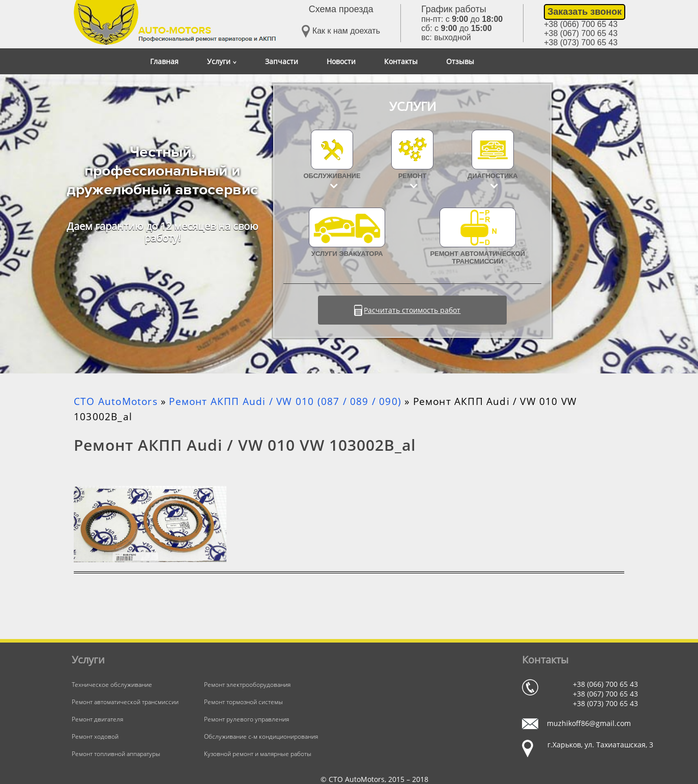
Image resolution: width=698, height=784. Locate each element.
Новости (341, 61)
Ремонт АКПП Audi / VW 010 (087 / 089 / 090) (285, 401)
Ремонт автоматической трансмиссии (477, 236)
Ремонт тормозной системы (243, 702)
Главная (164, 61)
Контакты (401, 61)
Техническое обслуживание (112, 685)
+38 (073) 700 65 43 (581, 42)
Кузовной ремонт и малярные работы (258, 754)
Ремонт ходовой (95, 736)
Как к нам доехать (341, 31)
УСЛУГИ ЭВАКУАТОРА (347, 233)
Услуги (222, 61)
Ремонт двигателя (97, 719)
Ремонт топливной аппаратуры (116, 754)
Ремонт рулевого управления (246, 719)
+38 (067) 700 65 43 (581, 33)
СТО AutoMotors (116, 401)
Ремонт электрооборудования (247, 685)
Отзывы (460, 61)
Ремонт (413, 176)
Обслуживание (332, 176)
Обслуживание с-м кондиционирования (261, 736)
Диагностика (493, 176)
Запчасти (282, 61)
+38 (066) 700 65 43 (581, 24)
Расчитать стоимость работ (412, 310)
